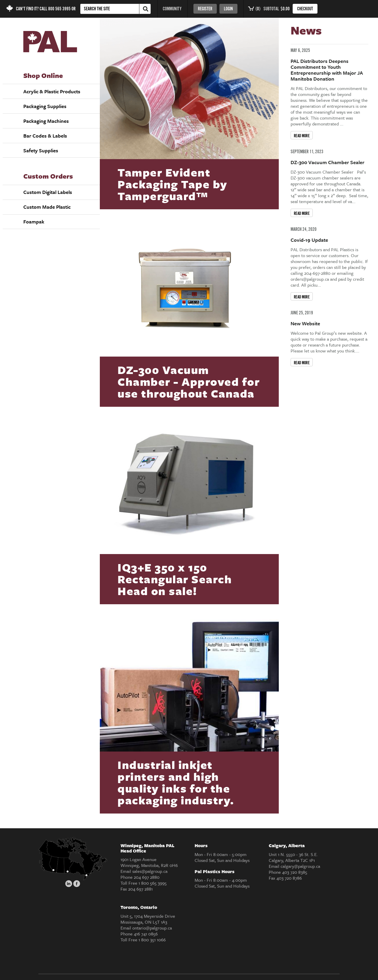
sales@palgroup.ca (150, 871)
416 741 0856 (146, 934)
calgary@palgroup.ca (300, 866)
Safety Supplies (41, 150)
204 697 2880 (147, 877)
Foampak (34, 222)
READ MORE (302, 136)
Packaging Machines (46, 121)
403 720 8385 (295, 872)
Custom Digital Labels (48, 192)
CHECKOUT (305, 9)
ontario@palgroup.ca (152, 928)
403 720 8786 (289, 878)
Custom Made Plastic (47, 207)
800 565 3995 (59, 9)
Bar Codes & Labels (45, 136)
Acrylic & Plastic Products (52, 91)
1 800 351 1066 (152, 940)
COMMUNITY (172, 9)
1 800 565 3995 (153, 883)
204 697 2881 (140, 889)
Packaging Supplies (45, 106)
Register (205, 9)
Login (228, 9)
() (254, 9)
